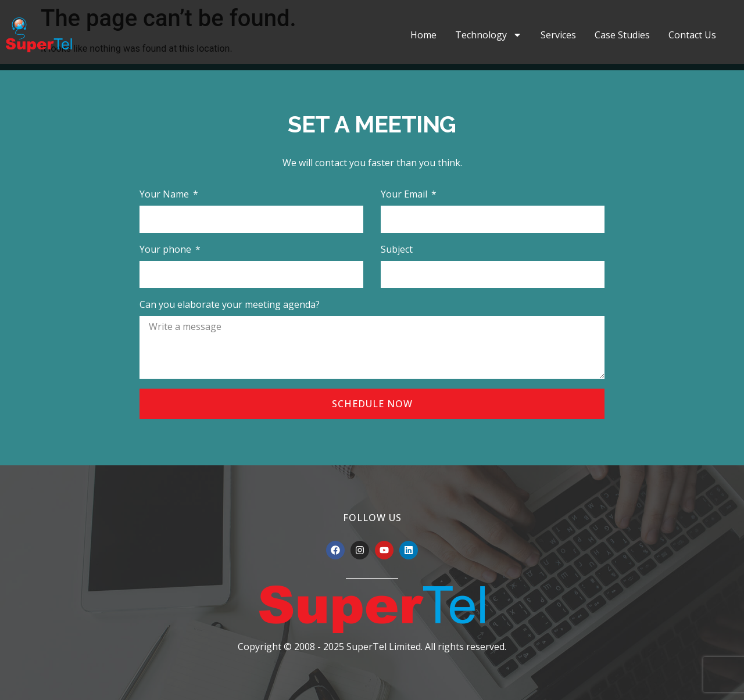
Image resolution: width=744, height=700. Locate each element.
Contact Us (692, 35)
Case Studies (622, 35)
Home (423, 35)
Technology (489, 35)
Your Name (165, 194)
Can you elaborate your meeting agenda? (230, 304)
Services (558, 35)
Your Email (405, 194)
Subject (397, 249)
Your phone (167, 249)
